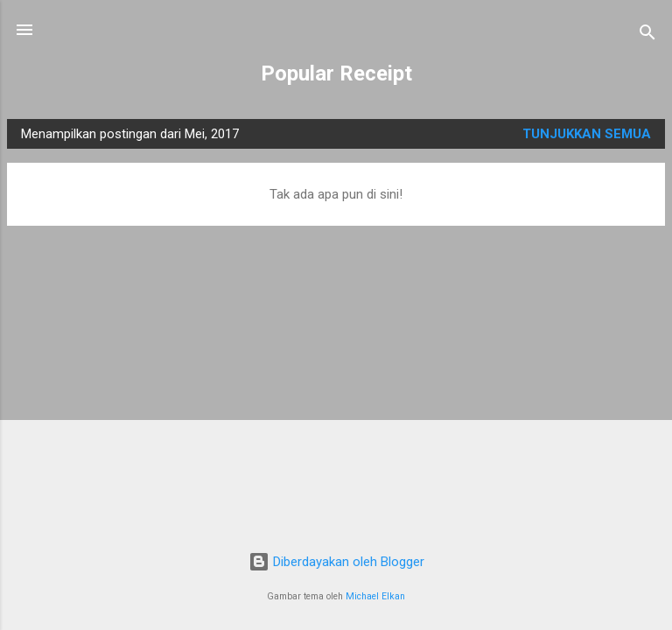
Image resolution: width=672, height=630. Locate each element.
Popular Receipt (336, 73)
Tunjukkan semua (587, 134)
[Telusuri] (647, 35)
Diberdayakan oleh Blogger (336, 562)
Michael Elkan (375, 596)
